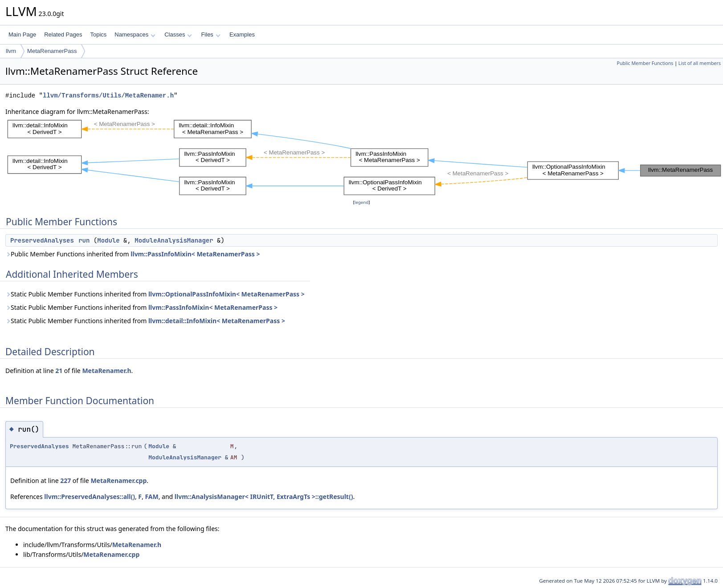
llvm (11, 51)
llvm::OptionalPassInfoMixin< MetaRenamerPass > (227, 294)
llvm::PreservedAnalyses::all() (90, 497)
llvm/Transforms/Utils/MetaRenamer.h (108, 95)
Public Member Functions (645, 63)
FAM (151, 497)
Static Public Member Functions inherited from (155, 294)
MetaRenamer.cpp (118, 481)
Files (210, 34)
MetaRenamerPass (52, 51)
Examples (242, 34)
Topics (98, 34)
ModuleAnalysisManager (174, 240)
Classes (178, 34)
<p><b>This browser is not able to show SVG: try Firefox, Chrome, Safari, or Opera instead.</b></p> (364, 157)
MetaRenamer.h (106, 371)
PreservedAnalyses (42, 240)
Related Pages (63, 34)
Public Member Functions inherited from (133, 254)
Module (108, 240)
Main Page (22, 34)
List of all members (700, 63)
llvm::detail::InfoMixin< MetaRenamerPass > (217, 321)
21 (59, 371)
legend (362, 202)
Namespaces (135, 34)
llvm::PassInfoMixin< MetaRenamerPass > (195, 254)
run (84, 240)
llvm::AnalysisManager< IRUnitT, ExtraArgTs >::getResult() (264, 497)
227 (65, 481)
